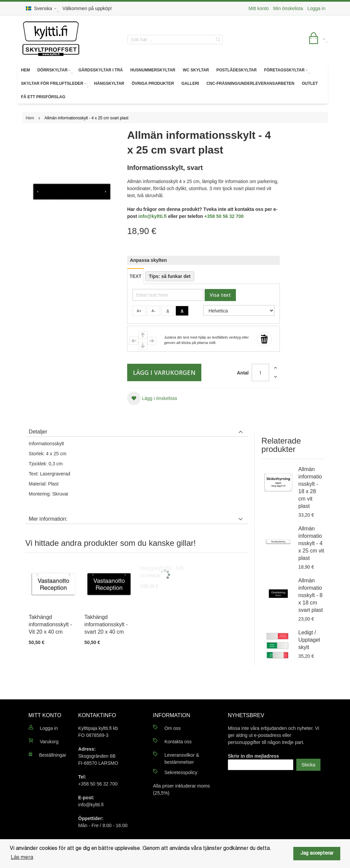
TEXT (136, 276)
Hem (30, 118)
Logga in (316, 8)
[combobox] (175, 40)
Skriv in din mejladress (254, 756)
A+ (139, 311)
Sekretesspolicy (181, 772)
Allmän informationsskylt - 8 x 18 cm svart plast (311, 595)
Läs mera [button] (22, 858)
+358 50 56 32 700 (224, 216)
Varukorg (49, 742)
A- (153, 311)
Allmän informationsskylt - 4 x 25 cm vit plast (311, 543)
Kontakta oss (178, 742)
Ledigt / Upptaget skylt (309, 640)
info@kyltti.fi (152, 216)
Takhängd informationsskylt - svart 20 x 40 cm (106, 624)
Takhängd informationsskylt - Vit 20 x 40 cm (51, 624)
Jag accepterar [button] (317, 853)
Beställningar (53, 755)
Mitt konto (259, 8)
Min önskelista (288, 8)
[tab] (137, 430)
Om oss (172, 728)
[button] (152, 398)
